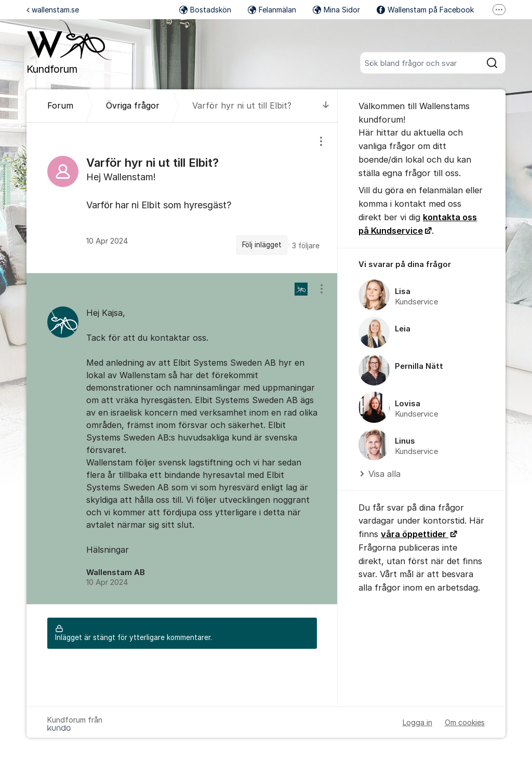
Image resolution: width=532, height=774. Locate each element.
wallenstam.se (53, 10)
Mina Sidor (336, 10)
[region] (182, 197)
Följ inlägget (262, 245)
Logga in (417, 722)
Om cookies (465, 722)
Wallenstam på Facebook (425, 10)
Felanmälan (272, 10)
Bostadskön (205, 10)
